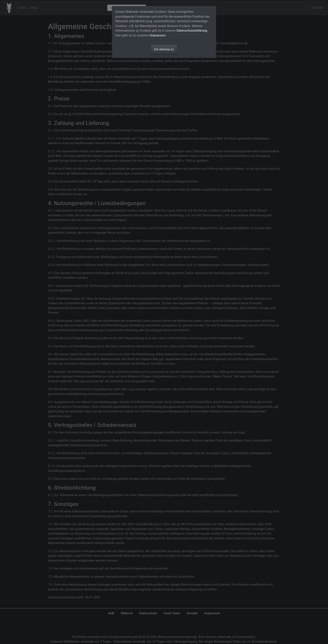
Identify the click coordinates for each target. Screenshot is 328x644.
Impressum (158, 35)
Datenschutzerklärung (192, 31)
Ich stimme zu (164, 49)
